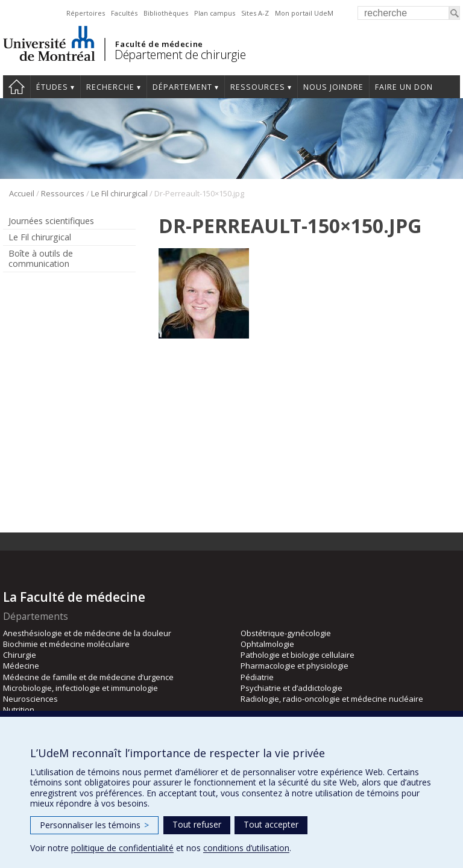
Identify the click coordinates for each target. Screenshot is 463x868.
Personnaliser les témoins (94, 825)
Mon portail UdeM (304, 13)
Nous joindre (333, 87)
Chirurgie (20, 655)
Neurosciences (30, 699)
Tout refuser (197, 824)
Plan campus (215, 13)
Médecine (21, 666)
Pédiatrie (257, 677)
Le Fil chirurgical (119, 193)
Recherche (110, 87)
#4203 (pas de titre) (17, 87)
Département (182, 87)
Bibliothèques (166, 13)
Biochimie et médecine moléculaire (66, 644)
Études (52, 87)
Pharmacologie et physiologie (294, 666)
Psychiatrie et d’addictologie (291, 688)
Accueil (22, 193)
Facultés (124, 13)
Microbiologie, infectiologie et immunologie (80, 688)
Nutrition (19, 710)
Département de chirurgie (180, 55)
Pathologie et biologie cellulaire (298, 655)
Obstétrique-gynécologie (286, 633)
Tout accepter (271, 824)
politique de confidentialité (122, 848)
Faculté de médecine (159, 44)
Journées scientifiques (51, 221)
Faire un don (404, 87)
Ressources (258, 87)
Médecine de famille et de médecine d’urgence (88, 677)
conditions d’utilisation (246, 848)
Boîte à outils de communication (41, 258)
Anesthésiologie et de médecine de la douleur (87, 633)
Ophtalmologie (267, 644)
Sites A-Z (255, 13)
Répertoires (86, 13)
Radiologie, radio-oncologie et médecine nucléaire (332, 699)
